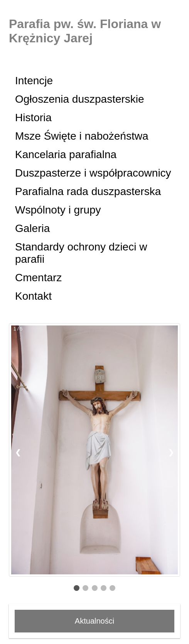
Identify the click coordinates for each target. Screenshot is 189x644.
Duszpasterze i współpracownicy (93, 173)
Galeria (32, 228)
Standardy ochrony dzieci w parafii (81, 253)
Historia (33, 118)
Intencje (34, 81)
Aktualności (94, 621)
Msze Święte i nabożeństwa (82, 136)
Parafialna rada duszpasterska (88, 191)
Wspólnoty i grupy (58, 210)
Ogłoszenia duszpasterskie (80, 99)
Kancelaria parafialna (66, 154)
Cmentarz (38, 278)
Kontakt (33, 296)
